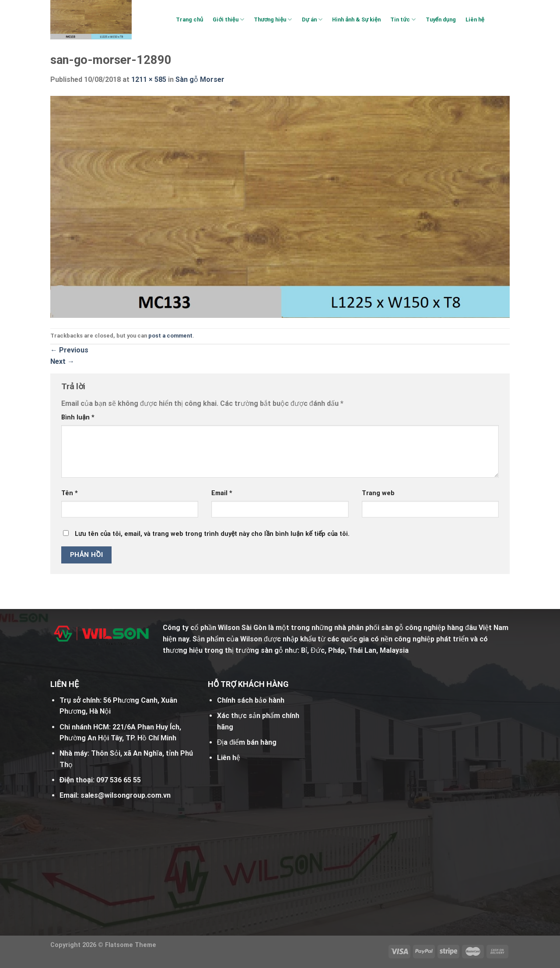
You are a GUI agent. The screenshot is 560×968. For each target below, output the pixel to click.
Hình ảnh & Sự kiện (356, 19)
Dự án (312, 19)
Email (222, 493)
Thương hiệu (273, 19)
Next (62, 361)
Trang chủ (189, 19)
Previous (69, 350)
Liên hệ (475, 19)
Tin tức (403, 19)
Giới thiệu (228, 19)
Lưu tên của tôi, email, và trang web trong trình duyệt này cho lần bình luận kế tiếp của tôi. (212, 534)
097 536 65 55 (119, 780)
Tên (70, 493)
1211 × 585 (149, 79)
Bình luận (78, 417)
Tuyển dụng (441, 19)
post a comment (170, 336)
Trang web (378, 493)
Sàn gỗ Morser (200, 79)
